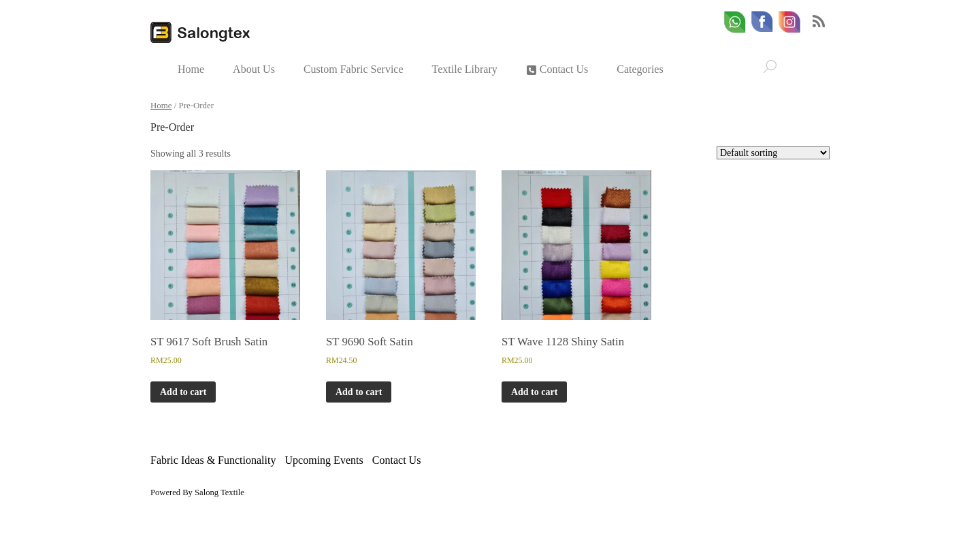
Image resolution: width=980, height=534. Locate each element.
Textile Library (465, 69)
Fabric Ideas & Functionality (213, 460)
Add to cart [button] (183, 392)
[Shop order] (773, 153)
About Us (254, 69)
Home (191, 69)
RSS (819, 21)
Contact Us (557, 69)
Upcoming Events (324, 460)
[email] (789, 22)
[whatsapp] (735, 22)
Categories (640, 69)
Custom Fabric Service (354, 69)
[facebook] (762, 22)
